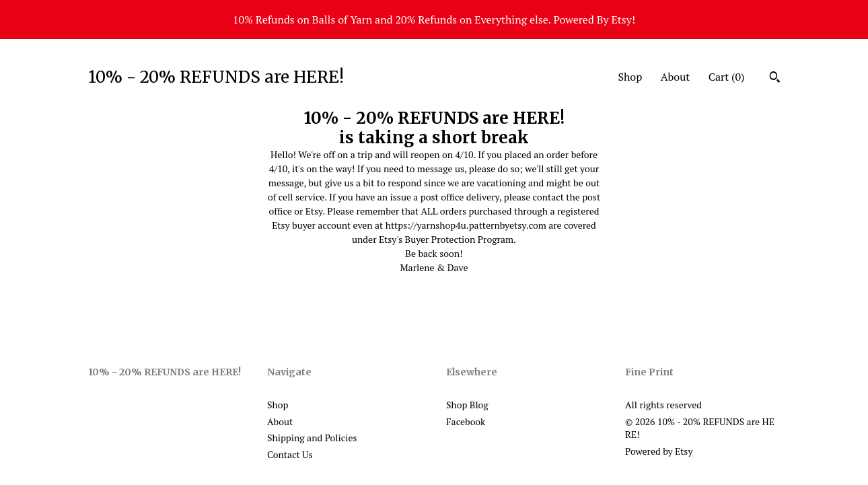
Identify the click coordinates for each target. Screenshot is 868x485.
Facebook (466, 421)
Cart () (727, 77)
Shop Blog (467, 405)
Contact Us (290, 454)
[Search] (775, 79)
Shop (630, 77)
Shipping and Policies (312, 438)
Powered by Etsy (659, 451)
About (676, 77)
